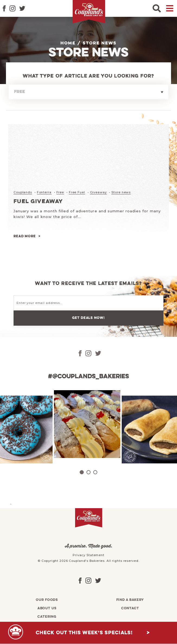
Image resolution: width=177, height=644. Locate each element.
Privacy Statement (89, 555)
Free (60, 192)
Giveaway (98, 192)
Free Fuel (77, 192)
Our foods (47, 600)
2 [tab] (89, 472)
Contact (130, 608)
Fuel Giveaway (38, 202)
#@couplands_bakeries (89, 377)
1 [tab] (82, 472)
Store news (121, 192)
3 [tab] (95, 472)
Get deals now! (88, 318)
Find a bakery (130, 600)
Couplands (23, 192)
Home (68, 43)
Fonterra (44, 192)
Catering (47, 617)
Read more (25, 236)
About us (47, 608)
